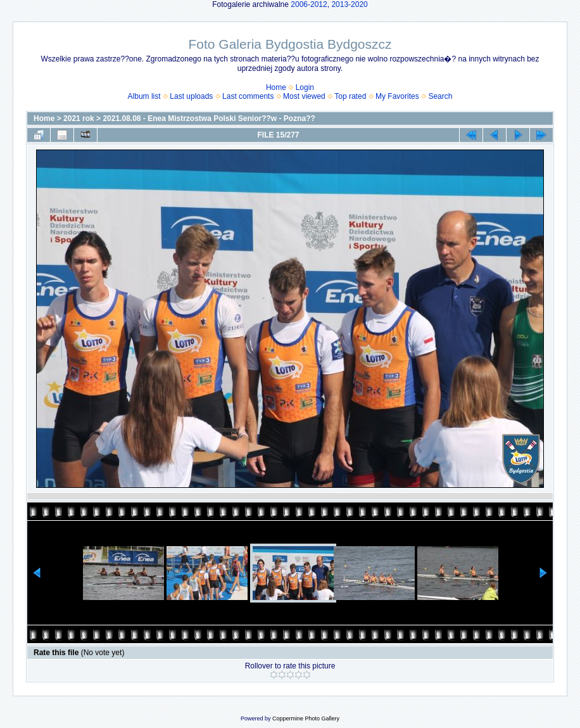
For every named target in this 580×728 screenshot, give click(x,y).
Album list (144, 96)
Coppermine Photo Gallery (306, 718)
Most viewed (304, 96)
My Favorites (397, 96)
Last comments (248, 96)
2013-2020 (349, 4)
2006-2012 (309, 4)
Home (276, 87)
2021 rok (79, 118)
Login (305, 87)
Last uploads (191, 96)
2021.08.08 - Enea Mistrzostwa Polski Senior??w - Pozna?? (209, 118)
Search (440, 96)
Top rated (350, 96)
